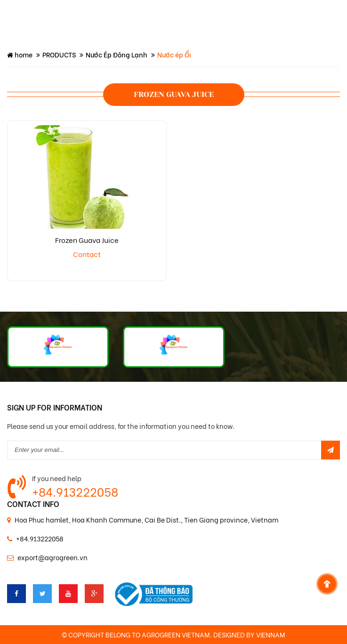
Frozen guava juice (174, 94)
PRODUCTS (59, 54)
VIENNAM (271, 634)
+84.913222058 (75, 491)
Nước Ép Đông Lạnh (117, 54)
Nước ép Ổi (174, 54)
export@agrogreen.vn (52, 557)
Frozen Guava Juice (87, 240)
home (20, 54)
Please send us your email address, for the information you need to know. (121, 426)
